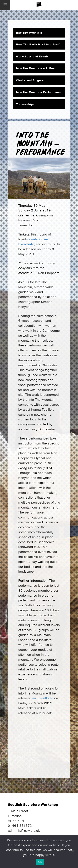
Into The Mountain (29, 33)
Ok (40, 862)
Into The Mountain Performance (39, 92)
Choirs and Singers (30, 80)
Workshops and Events (32, 56)
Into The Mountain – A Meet (36, 68)
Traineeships (25, 104)
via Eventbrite (43, 698)
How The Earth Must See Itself (38, 44)
